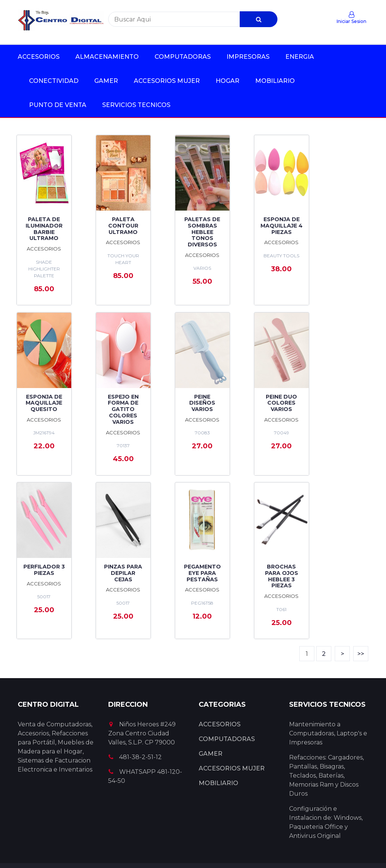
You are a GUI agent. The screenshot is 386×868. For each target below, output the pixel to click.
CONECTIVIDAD (54, 81)
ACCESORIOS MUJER (167, 81)
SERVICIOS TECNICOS (136, 105)
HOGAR (227, 81)
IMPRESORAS (248, 57)
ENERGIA (300, 57)
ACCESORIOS (39, 57)
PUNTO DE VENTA (58, 105)
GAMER (106, 81)
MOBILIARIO (275, 81)
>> (361, 618)
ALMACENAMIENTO (107, 57)
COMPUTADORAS (183, 57)
